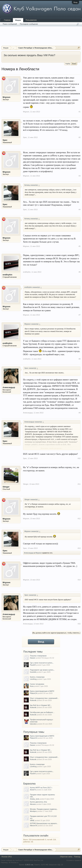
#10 (79, 458)
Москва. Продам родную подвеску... (44, 809)
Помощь (77, 857)
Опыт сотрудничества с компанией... (44, 698)
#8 (80, 359)
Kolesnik (33, 700)
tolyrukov (33, 724)
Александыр (9, 387)
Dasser (33, 658)
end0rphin (7, 275)
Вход (75, 2)
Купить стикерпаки (37, 677)
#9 (80, 413)
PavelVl (33, 665)
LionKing (33, 679)
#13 (79, 548)
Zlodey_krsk (34, 799)
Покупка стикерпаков (38, 656)
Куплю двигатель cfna (38, 802)
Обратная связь (66, 857)
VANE (32, 820)
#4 (80, 210)
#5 (80, 246)
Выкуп (74, 63)
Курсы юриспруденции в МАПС (42, 691)
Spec (5, 140)
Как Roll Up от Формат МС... (41, 705)
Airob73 (33, 790)
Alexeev (33, 804)
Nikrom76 (34, 826)
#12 (79, 519)
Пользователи (31, 20)
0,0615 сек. (29, 865)
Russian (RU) (7, 857)
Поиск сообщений (10, 24)
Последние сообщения (29, 24)
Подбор (68, 64)
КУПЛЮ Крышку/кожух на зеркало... (44, 823)
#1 (80, 112)
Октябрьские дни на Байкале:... (42, 712)
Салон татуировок (37, 684)
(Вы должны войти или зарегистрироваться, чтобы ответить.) (56, 633)
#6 (80, 272)
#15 (79, 624)
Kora (32, 686)
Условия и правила (74, 860)
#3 (80, 176)
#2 (80, 137)
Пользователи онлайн (36, 836)
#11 (79, 484)
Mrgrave (7, 97)
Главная (7, 20)
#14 (79, 580)
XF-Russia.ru (13, 862)
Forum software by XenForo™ (22, 860)
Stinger (6, 487)
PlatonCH (34, 693)
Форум (18, 20)
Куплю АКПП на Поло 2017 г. (41, 788)
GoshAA (33, 672)
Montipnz (33, 811)
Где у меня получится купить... (42, 663)
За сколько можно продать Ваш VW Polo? (29, 55)
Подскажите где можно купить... (42, 670)
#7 (80, 315)
